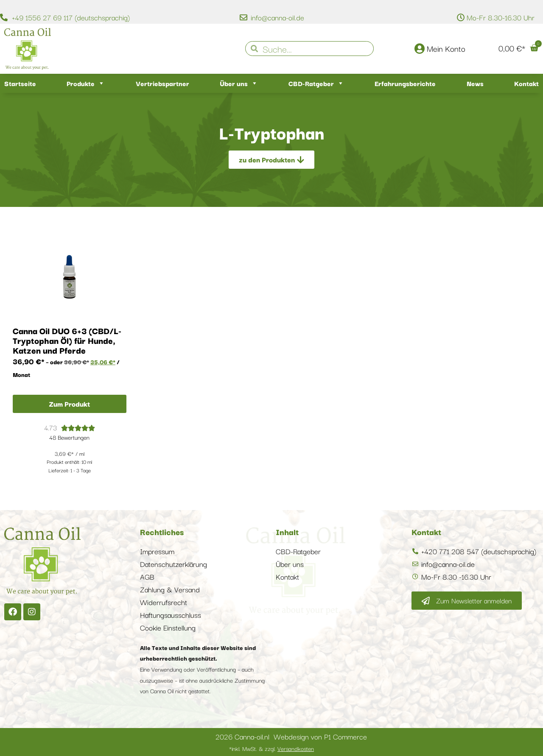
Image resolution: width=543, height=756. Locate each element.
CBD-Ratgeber (316, 83)
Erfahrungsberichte (405, 83)
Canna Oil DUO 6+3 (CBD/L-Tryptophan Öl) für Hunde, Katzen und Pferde (67, 340)
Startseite (20, 83)
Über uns (239, 83)
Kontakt (526, 83)
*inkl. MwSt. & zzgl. (271, 748)
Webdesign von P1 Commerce (320, 736)
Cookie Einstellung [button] (168, 627)
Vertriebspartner (162, 83)
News (475, 83)
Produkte (86, 83)
